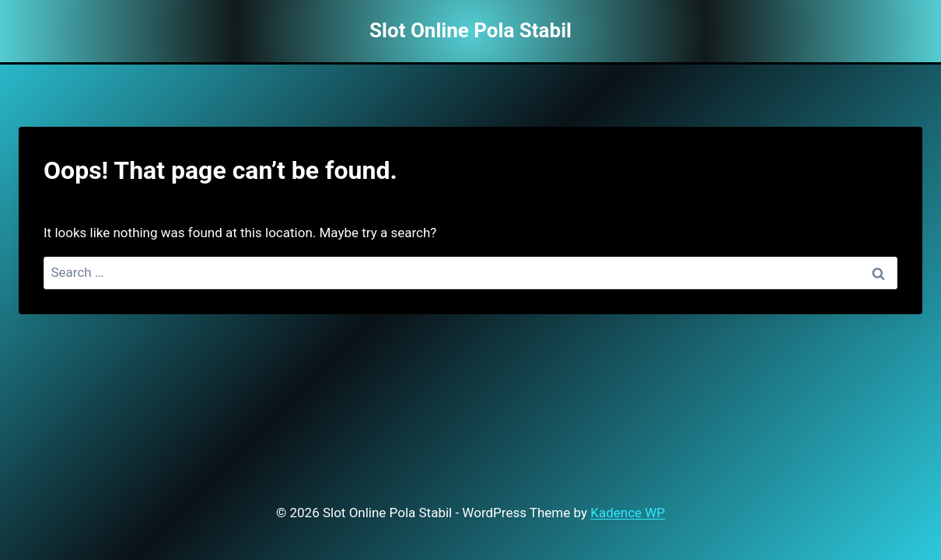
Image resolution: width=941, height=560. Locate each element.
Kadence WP (628, 513)
